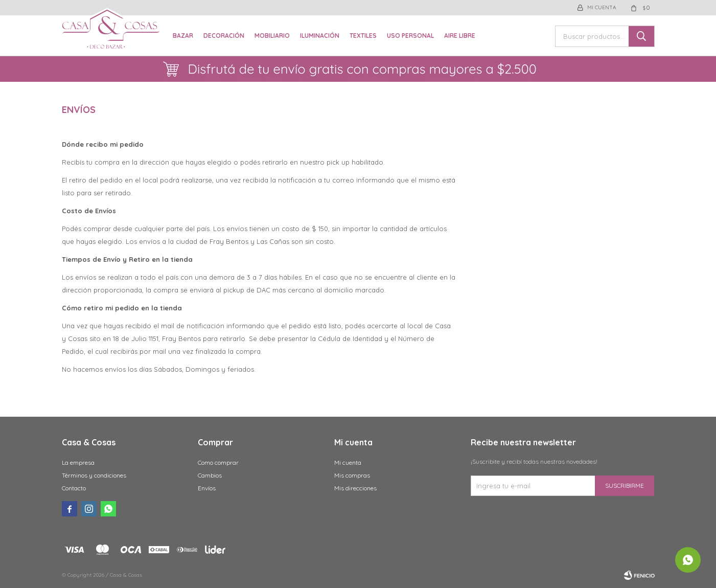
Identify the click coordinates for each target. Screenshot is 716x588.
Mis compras (352, 475)
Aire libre (460, 36)
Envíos (207, 488)
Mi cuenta (348, 462)
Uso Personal (410, 36)
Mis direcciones (355, 488)
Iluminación (320, 36)
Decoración (224, 36)
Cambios (210, 475)
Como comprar (218, 462)
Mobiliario (272, 36)
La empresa (78, 462)
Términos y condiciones (94, 475)
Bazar (183, 36)
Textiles (363, 36)
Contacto (74, 488)
